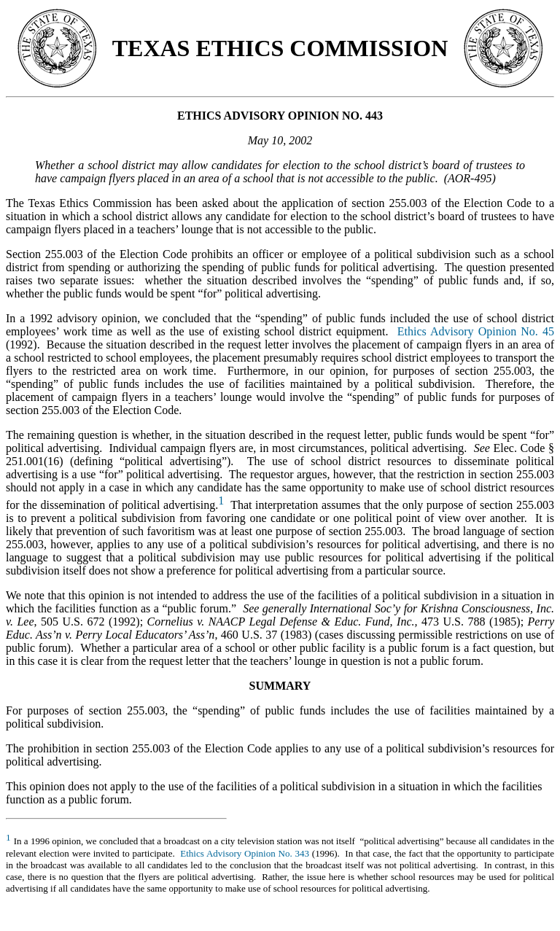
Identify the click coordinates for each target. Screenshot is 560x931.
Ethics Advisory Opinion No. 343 (245, 853)
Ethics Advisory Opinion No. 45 (476, 331)
